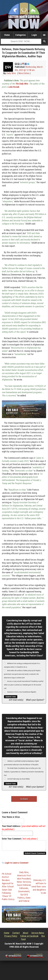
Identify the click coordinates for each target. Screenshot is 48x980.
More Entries (24, 73)
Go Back (24, 799)
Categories (21, 35)
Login (34, 35)
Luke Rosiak (14, 87)
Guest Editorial (24, 887)
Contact (16, 934)
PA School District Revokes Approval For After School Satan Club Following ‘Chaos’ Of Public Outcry (8, 888)
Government (24, 893)
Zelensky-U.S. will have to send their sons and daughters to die (39, 888)
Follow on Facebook (29, 938)
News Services (24, 883)
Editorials (24, 890)
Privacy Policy (11, 938)
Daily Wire (11, 73)
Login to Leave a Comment (17, 864)
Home (7, 35)
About (26, 934)
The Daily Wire (22, 84)
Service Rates (38, 934)
